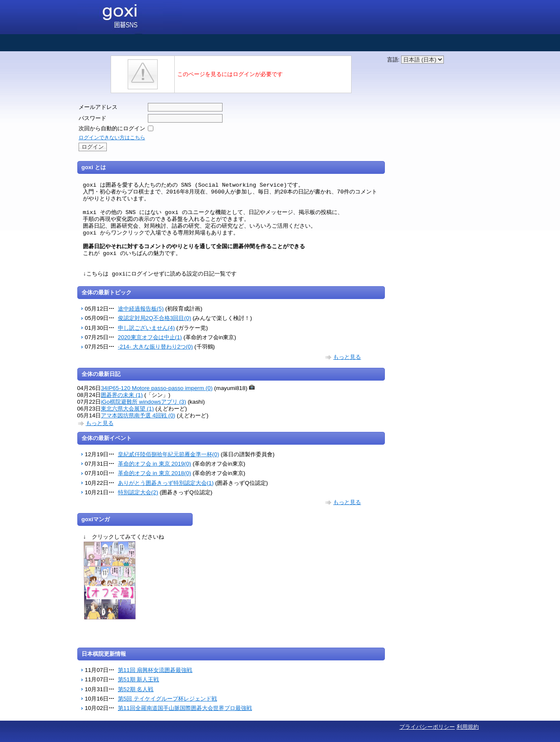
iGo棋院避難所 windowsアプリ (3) (144, 402)
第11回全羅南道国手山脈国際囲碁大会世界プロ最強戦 (185, 708)
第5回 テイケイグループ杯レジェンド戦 (167, 699)
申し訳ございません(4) (146, 328)
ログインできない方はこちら (112, 138)
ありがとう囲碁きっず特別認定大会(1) (166, 483)
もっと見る (347, 357)
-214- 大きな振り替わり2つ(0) (155, 347)
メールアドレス (98, 107)
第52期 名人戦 (136, 689)
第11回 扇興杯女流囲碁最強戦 (155, 670)
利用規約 (468, 727)
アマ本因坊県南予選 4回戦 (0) (138, 415)
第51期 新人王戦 (139, 679)
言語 (393, 60)
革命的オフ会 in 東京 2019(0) (154, 464)
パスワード (92, 118)
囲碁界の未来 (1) (122, 395)
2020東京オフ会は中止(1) (150, 337)
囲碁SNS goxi (130, 17)
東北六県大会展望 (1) (127, 409)
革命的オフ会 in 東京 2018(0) (154, 473)
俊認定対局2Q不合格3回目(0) (154, 318)
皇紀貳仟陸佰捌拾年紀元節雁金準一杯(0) (169, 454)
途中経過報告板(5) (141, 309)
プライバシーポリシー (427, 727)
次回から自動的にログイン (112, 128)
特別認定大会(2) (138, 492)
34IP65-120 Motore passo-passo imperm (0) (157, 388)
